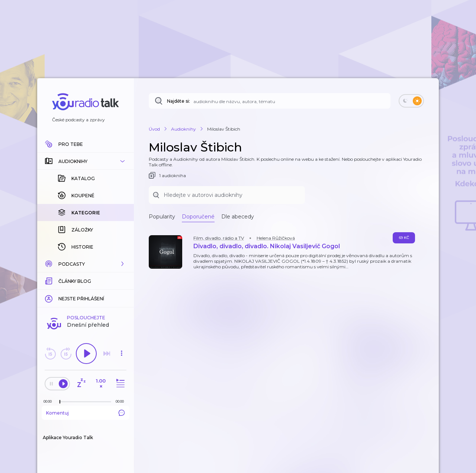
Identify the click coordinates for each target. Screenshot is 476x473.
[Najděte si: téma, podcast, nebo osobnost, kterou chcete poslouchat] (270, 101)
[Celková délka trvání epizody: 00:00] (122, 401)
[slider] (60, 402)
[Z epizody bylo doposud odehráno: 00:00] (49, 401)
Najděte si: (178, 101)
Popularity (162, 217)
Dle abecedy (238, 217)
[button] (86, 161)
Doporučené (198, 217)
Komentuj (86, 413)
